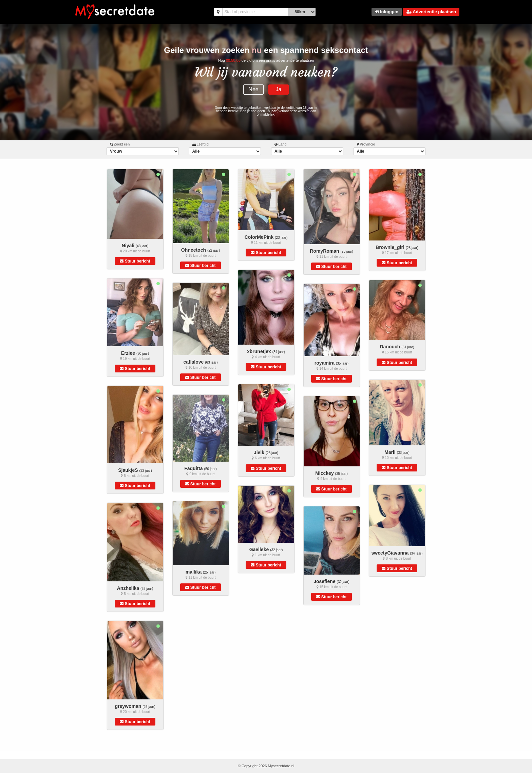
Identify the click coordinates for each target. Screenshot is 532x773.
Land (281, 144)
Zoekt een (120, 144)
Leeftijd (201, 144)
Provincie (366, 144)
